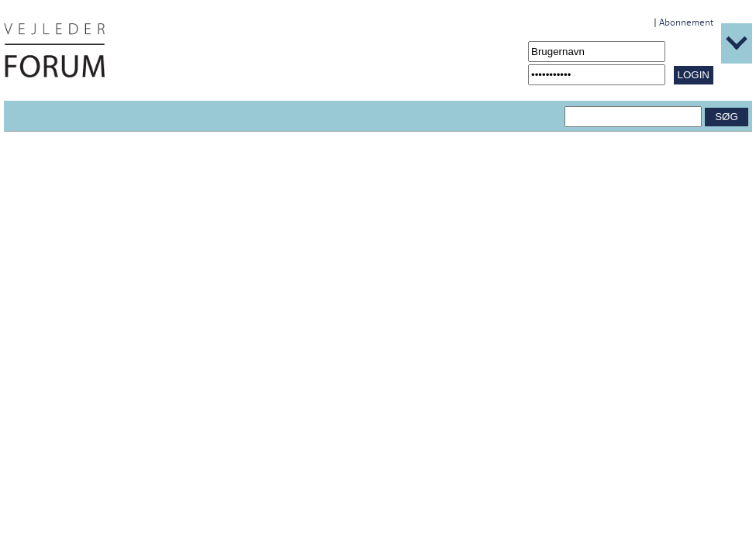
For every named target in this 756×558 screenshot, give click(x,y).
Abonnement (686, 22)
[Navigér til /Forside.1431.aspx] (54, 50)
